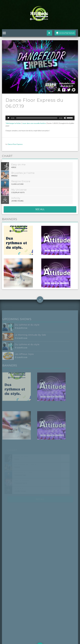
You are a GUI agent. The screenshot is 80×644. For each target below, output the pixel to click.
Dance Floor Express (15, 144)
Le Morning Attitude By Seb (27, 336)
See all (40, 209)
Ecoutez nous (67, 33)
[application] (40, 118)
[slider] (37, 118)
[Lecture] (9, 118)
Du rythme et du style (24, 326)
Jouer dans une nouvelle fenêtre (34, 123)
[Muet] (65, 118)
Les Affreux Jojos (21, 355)
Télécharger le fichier (13, 123)
